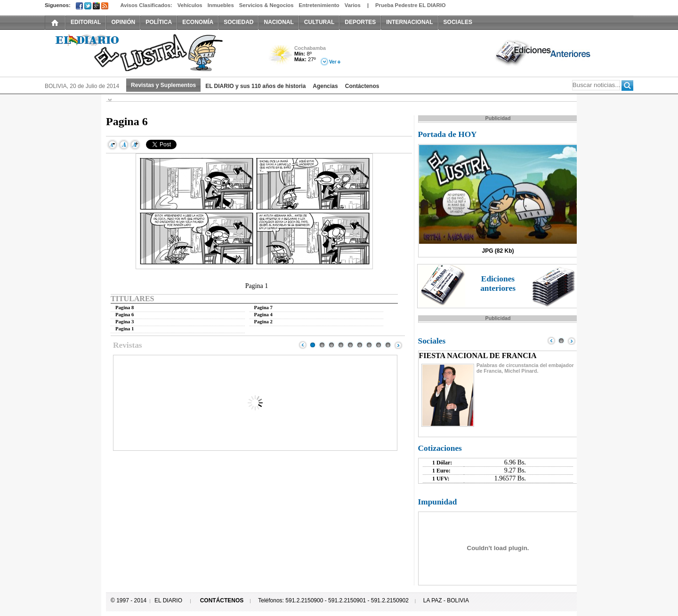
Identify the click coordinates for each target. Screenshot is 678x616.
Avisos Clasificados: (146, 5)
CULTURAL (319, 22)
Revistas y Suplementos (163, 85)
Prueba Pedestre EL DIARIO (411, 5)
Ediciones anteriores (498, 284)
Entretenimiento (319, 5)
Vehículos (190, 5)
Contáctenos (362, 86)
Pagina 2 (263, 322)
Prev (303, 345)
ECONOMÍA (198, 22)
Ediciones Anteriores (544, 52)
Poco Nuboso (281, 58)
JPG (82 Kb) (498, 251)
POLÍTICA (159, 22)
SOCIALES (458, 22)
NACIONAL (278, 22)
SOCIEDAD (238, 22)
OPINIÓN (123, 22)
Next (398, 345)
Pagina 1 (125, 329)
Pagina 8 (125, 308)
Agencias (325, 86)
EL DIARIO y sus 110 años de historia (255, 86)
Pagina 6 (125, 315)
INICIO (55, 22)
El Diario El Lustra (151, 52)
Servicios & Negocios (266, 5)
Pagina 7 (263, 308)
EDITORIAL (86, 22)
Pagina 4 (263, 315)
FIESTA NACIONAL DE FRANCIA (478, 356)
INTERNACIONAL (409, 22)
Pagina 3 (125, 322)
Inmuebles (221, 5)
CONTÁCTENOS (222, 600)
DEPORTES (360, 22)
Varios (353, 5)
